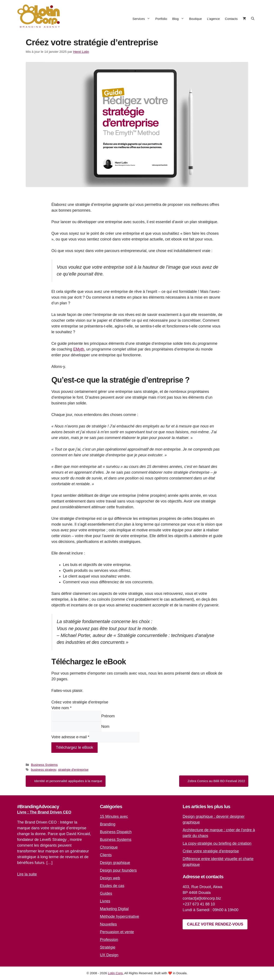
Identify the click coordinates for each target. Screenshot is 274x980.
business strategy (43, 770)
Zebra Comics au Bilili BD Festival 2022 (216, 781)
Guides (106, 893)
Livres (105, 901)
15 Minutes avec (114, 816)
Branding (108, 824)
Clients (106, 855)
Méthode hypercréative (120, 917)
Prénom (108, 716)
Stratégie (108, 947)
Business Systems (44, 765)
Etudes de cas (112, 886)
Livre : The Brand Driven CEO (44, 812)
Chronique (109, 847)
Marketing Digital (114, 909)
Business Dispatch (116, 832)
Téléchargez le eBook (74, 747)
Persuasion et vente (117, 932)
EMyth (79, 349)
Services (143, 19)
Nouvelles (108, 924)
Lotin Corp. (116, 973)
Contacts (231, 19)
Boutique (196, 19)
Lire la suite (27, 874)
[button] (253, 19)
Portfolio (161, 19)
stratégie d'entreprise (73, 770)
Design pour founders (118, 870)
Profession (109, 940)
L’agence (213, 19)
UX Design (109, 955)
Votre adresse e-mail (70, 737)
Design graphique (115, 863)
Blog (179, 19)
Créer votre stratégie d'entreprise (211, 851)
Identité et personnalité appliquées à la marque (68, 781)
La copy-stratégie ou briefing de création (217, 843)
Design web (110, 878)
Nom (105, 727)
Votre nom (61, 708)
